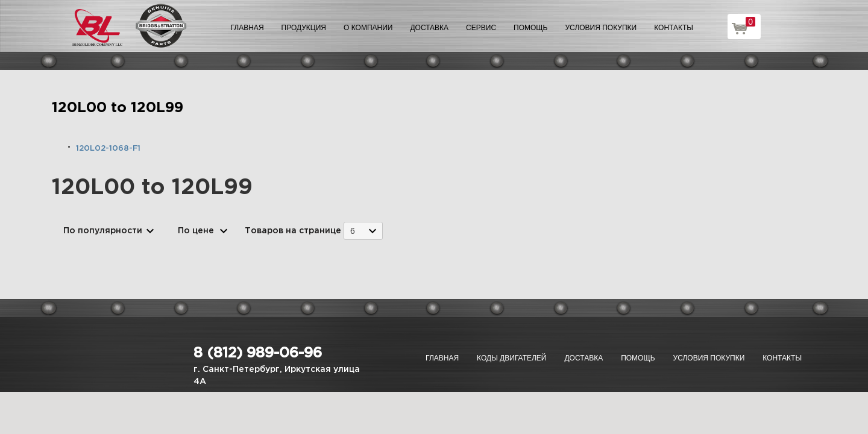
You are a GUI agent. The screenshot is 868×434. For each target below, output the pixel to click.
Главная (247, 28)
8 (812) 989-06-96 (258, 353)
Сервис (481, 28)
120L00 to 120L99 (118, 108)
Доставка (429, 28)
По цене (196, 231)
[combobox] (363, 231)
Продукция (304, 28)
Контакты (674, 28)
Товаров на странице (293, 231)
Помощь (530, 28)
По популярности (103, 231)
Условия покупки (601, 28)
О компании (368, 28)
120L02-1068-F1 (108, 149)
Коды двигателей (511, 358)
